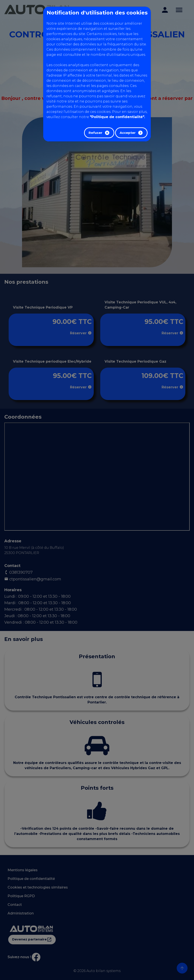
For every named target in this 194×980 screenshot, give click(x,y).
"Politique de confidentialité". (117, 117)
